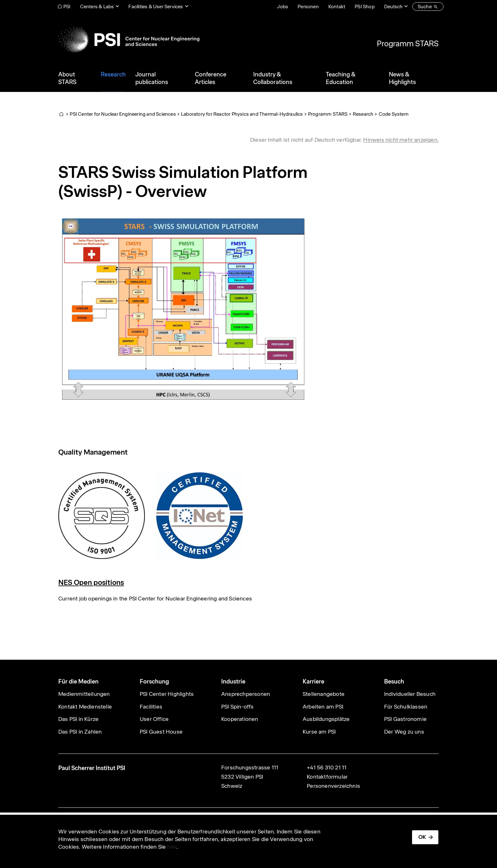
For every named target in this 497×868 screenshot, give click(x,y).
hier (172, 847)
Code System (394, 114)
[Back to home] (129, 40)
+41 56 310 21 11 (327, 768)
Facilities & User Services (156, 6)
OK (422, 837)
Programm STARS (408, 43)
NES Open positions (91, 582)
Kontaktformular (327, 777)
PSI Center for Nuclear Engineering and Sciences (123, 114)
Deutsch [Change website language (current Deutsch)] (393, 6)
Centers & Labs (97, 6)
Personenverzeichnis (333, 786)
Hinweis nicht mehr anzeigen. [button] (401, 140)
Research (363, 114)
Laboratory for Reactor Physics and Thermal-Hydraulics (242, 114)
